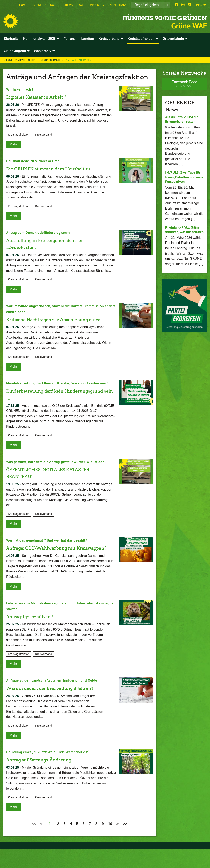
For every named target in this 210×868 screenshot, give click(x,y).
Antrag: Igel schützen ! (33, 636)
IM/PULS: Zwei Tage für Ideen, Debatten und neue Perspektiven (184, 177)
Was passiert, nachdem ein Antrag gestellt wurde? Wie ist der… (61, 474)
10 (110, 843)
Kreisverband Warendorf (20, 60)
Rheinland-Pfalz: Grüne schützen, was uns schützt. (184, 232)
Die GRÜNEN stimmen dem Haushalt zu (54, 169)
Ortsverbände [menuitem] (173, 39)
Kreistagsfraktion (51, 60)
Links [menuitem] (198, 5)
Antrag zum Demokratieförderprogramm (41, 232)
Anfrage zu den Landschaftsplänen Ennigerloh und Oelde (56, 700)
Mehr (13, 144)
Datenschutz (117, 5)
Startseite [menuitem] (11, 39)
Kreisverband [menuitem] (109, 39)
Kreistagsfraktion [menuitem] (141, 39)
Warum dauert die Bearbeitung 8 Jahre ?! (56, 708)
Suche (82, 5)
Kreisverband (44, 135)
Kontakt (36, 5)
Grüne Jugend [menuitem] (15, 51)
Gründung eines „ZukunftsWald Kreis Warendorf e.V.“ (52, 771)
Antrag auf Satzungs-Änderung (43, 779)
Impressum (97, 5)
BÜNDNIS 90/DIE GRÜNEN (147, 17)
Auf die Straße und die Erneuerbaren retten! (183, 119)
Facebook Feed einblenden (184, 84)
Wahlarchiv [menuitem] (43, 51)
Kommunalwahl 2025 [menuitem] (39, 39)
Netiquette (52, 5)
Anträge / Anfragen (79, 60)
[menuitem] (23, 5)
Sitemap (69, 5)
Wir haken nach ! (21, 89)
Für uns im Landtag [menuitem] (79, 39)
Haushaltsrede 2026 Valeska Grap (35, 161)
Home (23, 5)
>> (125, 843)
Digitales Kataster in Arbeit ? (40, 97)
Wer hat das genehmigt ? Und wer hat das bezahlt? (50, 553)
